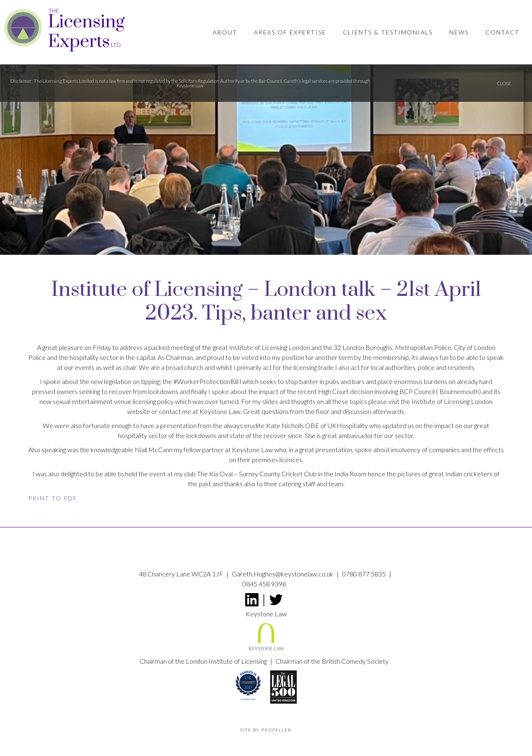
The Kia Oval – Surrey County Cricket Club (257, 474)
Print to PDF (53, 498)
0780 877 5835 (365, 574)
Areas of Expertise (290, 32)
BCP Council (417, 391)
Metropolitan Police (423, 347)
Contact (502, 32)
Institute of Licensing (258, 347)
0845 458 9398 (264, 584)
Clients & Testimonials (388, 32)
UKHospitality (348, 425)
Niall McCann (154, 449)
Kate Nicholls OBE (293, 425)
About (225, 32)
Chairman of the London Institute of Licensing (204, 661)
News (459, 32)
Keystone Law (252, 449)
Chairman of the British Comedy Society (332, 661)
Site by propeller (266, 730)
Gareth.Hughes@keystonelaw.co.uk (283, 574)
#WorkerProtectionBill (206, 381)
